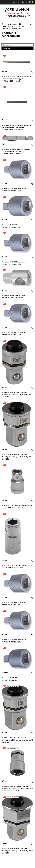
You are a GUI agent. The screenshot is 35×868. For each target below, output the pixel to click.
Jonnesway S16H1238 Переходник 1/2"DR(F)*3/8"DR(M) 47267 (14, 226)
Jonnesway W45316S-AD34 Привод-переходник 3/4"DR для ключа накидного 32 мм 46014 (17, 851)
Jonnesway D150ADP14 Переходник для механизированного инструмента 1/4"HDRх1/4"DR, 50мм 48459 (16, 152)
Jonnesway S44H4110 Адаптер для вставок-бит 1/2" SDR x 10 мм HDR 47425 (17, 507)
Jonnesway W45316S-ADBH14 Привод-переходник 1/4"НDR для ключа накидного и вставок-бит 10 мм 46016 (17, 789)
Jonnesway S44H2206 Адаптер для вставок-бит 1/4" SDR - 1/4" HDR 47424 (17, 567)
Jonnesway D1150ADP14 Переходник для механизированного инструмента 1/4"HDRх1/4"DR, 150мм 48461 (16, 79)
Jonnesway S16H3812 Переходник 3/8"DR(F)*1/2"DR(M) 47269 (14, 334)
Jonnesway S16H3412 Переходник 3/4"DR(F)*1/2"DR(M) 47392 (14, 641)
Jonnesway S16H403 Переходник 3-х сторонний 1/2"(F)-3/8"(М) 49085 (15, 296)
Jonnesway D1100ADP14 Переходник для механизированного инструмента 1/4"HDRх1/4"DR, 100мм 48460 (16, 127)
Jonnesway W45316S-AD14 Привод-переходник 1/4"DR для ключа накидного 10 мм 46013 (17, 395)
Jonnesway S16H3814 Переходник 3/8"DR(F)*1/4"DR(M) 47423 (14, 604)
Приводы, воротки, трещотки (13, 26)
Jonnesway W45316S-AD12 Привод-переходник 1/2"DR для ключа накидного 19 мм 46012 (17, 457)
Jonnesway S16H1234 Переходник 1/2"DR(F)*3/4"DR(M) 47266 (14, 263)
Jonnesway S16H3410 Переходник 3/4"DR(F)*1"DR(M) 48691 (14, 679)
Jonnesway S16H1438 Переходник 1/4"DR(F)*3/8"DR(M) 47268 (14, 190)
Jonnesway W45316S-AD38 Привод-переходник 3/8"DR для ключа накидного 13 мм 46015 (17, 740)
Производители (11, 24)
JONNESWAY (27, 24)
